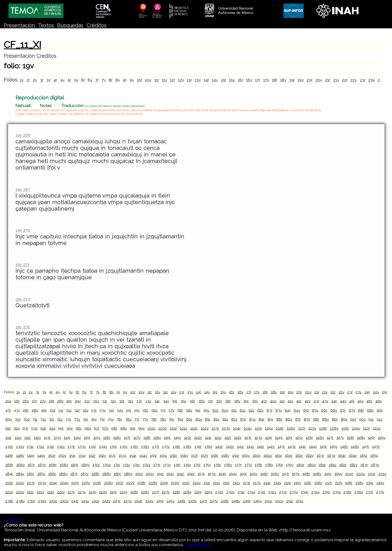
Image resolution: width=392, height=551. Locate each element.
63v (279, 410)
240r (53, 501)
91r (371, 419)
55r (129, 410)
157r (195, 455)
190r (139, 474)
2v (35, 80)
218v (359, 483)
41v (290, 401)
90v (362, 419)
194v (233, 474)
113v (57, 437)
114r (67, 437)
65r (306, 410)
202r (9, 483)
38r (228, 401)
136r (134, 446)
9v (132, 80)
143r (281, 446)
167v (42, 465)
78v (163, 419)
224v (103, 492)
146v (355, 446)
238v (21, 501)
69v (9, 419)
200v (361, 474)
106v (291, 428)
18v (283, 80)
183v (375, 465)
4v (62, 80)
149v (41, 455)
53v (103, 410)
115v (97, 437)
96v (88, 428)
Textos (46, 25)
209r (164, 483)
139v (208, 446)
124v (279, 437)
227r (156, 492)
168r (53, 465)
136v (145, 446)
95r (61, 428)
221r (30, 492)
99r (133, 428)
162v (310, 455)
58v (189, 410)
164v (353, 455)
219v (380, 483)
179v (290, 465)
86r (279, 419)
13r (189, 80)
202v (20, 483)
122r (228, 437)
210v (197, 483)
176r (217, 465)
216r (308, 483)
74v (94, 419)
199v (339, 474)
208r (142, 483)
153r (112, 455)
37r (210, 401)
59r (198, 410)
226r (134, 492)
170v (107, 465)
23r (363, 80)
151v (82, 455)
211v (216, 483)
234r (305, 492)
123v (258, 437)
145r (323, 446)
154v (143, 455)
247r (203, 501)
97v (105, 428)
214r (267, 483)
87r (298, 419)
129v (382, 437)
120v (198, 437)
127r (330, 437)
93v (34, 428)
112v (37, 437)
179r (280, 465)
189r (117, 474)
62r (251, 410)
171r (117, 465)
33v (148, 401)
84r (262, 419)
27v (43, 401)
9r (125, 80)
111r (9, 437)
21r (328, 80)
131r (30, 446)
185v (41, 474)
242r (96, 501)
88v (325, 419)
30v (96, 401)
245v (171, 501)
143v (292, 446)
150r (52, 455)
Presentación (19, 25)
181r (322, 465)
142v (271, 446)
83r (243, 419)
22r (345, 80)
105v (269, 428)
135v (124, 446)
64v (297, 410)
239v (42, 501)
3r (42, 80)
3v (48, 80)
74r (86, 419)
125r (289, 437)
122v (238, 437)
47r (8, 410)
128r (350, 437)
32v (130, 401)
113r (47, 437)
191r (160, 474)
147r (366, 446)
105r (258, 428)
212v (236, 483)
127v (340, 437)
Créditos (97, 25)
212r (226, 483)
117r (127, 437)
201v (382, 474)
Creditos (46, 56)
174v (187, 465)
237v (380, 492)
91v (380, 419)
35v (183, 401)
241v (85, 501)
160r (257, 455)
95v (70, 428)
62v (260, 410)
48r (26, 410)
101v (183, 428)
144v (313, 446)
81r (208, 419)
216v (318, 483)
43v (325, 401)
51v (69, 410)
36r (192, 401)
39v (255, 401)
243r (117, 501)
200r (349, 474)
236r (347, 492)
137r (156, 446)
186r (52, 474)
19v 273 (23, 299)
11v (164, 80)
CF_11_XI (22, 45)
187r (74, 474)
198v (317, 474)
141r (241, 446)
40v (273, 401)
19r (292, 80)
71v (43, 419)
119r (167, 437)
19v (301, 80)
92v (17, 428)
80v (199, 419)
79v (180, 419)
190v (150, 474)
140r (219, 446)
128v (361, 437)
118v (157, 437)
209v (175, 483)
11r (157, 80)
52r (77, 410)
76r (119, 419)
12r (172, 80)
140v (230, 446)
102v (205, 428)
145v (334, 446)
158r (215, 455)
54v (120, 410)
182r (343, 465)
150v (62, 455)
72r (52, 419)
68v (370, 410)
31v (113, 401)
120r (188, 437)
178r (258, 465)
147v (376, 446)
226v (145, 492)
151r (72, 455)
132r (51, 446)
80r (189, 419)
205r (75, 483)
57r (163, 410)
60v (225, 410)
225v (124, 492)
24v (376, 392)
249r (247, 501)
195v (253, 474)
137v (166, 446)
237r (370, 492)
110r (366, 428)
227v (166, 492)
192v (191, 474)
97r (97, 428)
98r (114, 428)
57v (171, 410)
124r (269, 437)
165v (374, 455)
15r (224, 80)
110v (377, 428)
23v (372, 80)
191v (170, 474)
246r (181, 501)
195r (243, 474)
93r (25, 428)
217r (329, 483)
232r (262, 492)
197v (296, 474)
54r (111, 410)
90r (353, 419)
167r (31, 465)
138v (187, 446)
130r (9, 446)
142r (261, 446)
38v (237, 401)
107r (302, 428)
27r (34, 401)
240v (64, 501)
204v (64, 483)
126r (309, 437)
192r (180, 474)
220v (20, 492)
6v (90, 80)
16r (240, 80)
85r (270, 419)
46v (379, 401)
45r (352, 401)
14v (215, 80)
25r (385, 392)
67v (352, 410)
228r (176, 492)
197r (286, 474)
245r (160, 501)
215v (297, 483)
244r (139, 501)
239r (31, 501)
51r (61, 410)
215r (288, 483)
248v (236, 501)
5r (69, 80)
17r (258, 80)
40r (264, 401)
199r (328, 474)
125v (299, 437)
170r (96, 465)
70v (27, 419)
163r (320, 455)
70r (18, 419)
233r (283, 492)
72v (60, 419)
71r (35, 419)
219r (370, 483)
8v (118, 80)
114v (77, 437)
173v (167, 465)
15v (232, 80)
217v (339, 483)
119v (177, 437)
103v (226, 428)
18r (275, 80)
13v (198, 80)
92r (8, 428)
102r (194, 428)
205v (86, 483)
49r (44, 410)
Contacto (13, 520)
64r (288, 410)
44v (343, 401)
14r (206, 80)
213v (257, 483)
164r (342, 455)
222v (61, 492)
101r (173, 428)
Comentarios (197, 545)
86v (289, 419)
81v (216, 419)
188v (107, 474)
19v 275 (23, 327)
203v (42, 483)
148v (20, 455)
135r (113, 446)
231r (241, 492)
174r (177, 465)
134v (103, 446)
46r (369, 401)
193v (212, 474)
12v (181, 80)
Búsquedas (70, 25)
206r (97, 483)
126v (320, 437)
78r (154, 419)
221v (40, 492)
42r (299, 401)
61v (243, 410)
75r (102, 419)
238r (9, 501)
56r (146, 410)
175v (207, 465)
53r (94, 410)
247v (214, 501)
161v (289, 455)
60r (215, 410)
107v (312, 428)
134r (92, 446)
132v (61, 446)
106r (280, 428)
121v (218, 437)
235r (326, 492)
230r (219, 492)
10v (148, 80)
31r (105, 401)
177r (238, 465)
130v (20, 446)
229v (208, 492)
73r (68, 419)
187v (85, 474)
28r (52, 401)
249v (258, 501)
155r (153, 455)
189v (128, 474)
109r (345, 428)
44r (334, 401)
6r (83, 80)
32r (122, 401)
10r (140, 80)
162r (299, 455)
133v (82, 446)
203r (31, 483)
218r (349, 483)
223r (71, 492)
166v (21, 465)
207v (130, 483)
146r (344, 446)
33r (139, 401)
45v (360, 401)
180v (312, 465)
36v (201, 401)
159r (236, 455)
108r (323, 428)
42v (308, 401)
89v (344, 419)
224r (92, 492)
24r (367, 392)
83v (252, 419)
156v (184, 455)
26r (17, 401)
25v (8, 401)
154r (133, 455)
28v (60, 401)
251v (300, 501)
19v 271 (22, 265)
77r (137, 419)
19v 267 (23, 189)
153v (122, 455)
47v (17, 410)
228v (187, 492)
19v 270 (23, 230)
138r (176, 446)
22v (354, 80)
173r (157, 465)
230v (230, 492)
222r (51, 492)
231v (251, 492)
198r (306, 474)
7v (104, 80)
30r (87, 401)
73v (77, 419)
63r (269, 410)
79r (171, 419)
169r (75, 465)
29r (69, 401)
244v (149, 501)
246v (193, 501)
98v (124, 428)
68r (361, 410)
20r (310, 80)
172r (137, 465)
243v (128, 501)
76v (128, 419)
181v (333, 465)
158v (225, 455)
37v (219, 401)
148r (9, 455)
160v (268, 455)
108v (334, 428)
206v (109, 483)
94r (43, 428)
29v (78, 401)
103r (215, 428)
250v (279, 501)
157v (204, 455)
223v (82, 492)
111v (18, 437)
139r (198, 446)
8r (111, 80)
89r (335, 419)
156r (174, 455)
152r (92, 455)
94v (52, 428)
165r (364, 455)
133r (71, 446)
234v (316, 492)
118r (147, 437)
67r (343, 410)
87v (307, 419)
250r (268, 501)
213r (247, 483)
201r (372, 474)
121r (208, 437)
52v (86, 410)
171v (127, 465)
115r (87, 437)
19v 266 (23, 135)
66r (324, 410)
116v (117, 437)
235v (337, 492)
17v (266, 80)
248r (225, 501)
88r (316, 419)
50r (53, 410)
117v (137, 437)
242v (106, 501)
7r (97, 80)
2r (28, 80)
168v (64, 465)
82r (225, 419)
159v (246, 455)
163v (331, 455)
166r (9, 465)
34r (157, 401)
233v (294, 492)
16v (249, 80)
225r (113, 492)
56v (154, 410)
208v (153, 483)
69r (380, 410)
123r (248, 437)
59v (206, 410)
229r (198, 492)
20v (319, 80)
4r (55, 80)
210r (186, 483)
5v (76, 80)
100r (151, 428)
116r (107, 437)
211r (207, 483)
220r (9, 492)
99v (141, 428)
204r (53, 483)
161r (278, 455)
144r (302, 446)
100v (163, 428)
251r (290, 501)
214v (277, 483)
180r (300, 465)
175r (197, 465)
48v (35, 410)
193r (201, 474)
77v (145, 419)
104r (237, 428)
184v (20, 474)
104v (248, 428)
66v (334, 410)
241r (75, 501)
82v (234, 419)
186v (63, 474)
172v (147, 465)
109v (356, 428)
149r (31, 455)
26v (26, 401)
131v (40, 446)
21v (336, 80)
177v (248, 465)
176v (228, 465)
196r (264, 474)
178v (269, 465)
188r (95, 474)
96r (79, 428)
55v (137, 410)
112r (27, 437)
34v (166, 401)
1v (22, 80)
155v (163, 455)
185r (31, 474)
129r (371, 437)
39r (246, 401)
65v (315, 410)
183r (364, 465)
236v (359, 492)
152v (102, 455)
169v (85, 465)
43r (316, 401)
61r (234, 410)
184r (9, 474)
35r (174, 401)
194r (222, 474)
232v (272, 492)
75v (111, 419)
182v (353, 465)
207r (120, 483)
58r (180, 410)
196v (275, 474)
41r (282, 401)
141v (250, 446)
